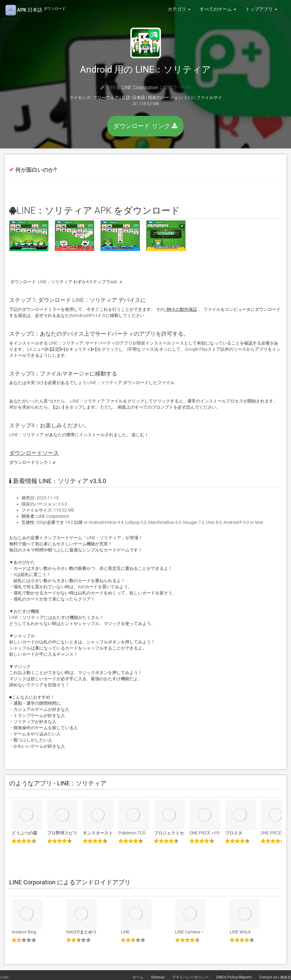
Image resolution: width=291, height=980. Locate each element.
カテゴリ (179, 9)
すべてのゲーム (218, 9)
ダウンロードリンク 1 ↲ (33, 462)
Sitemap (158, 977)
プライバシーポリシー (190, 977)
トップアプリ (261, 9)
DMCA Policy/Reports (234, 977)
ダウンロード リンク (145, 126)
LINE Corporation (140, 88)
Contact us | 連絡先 (275, 977)
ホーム (138, 977)
